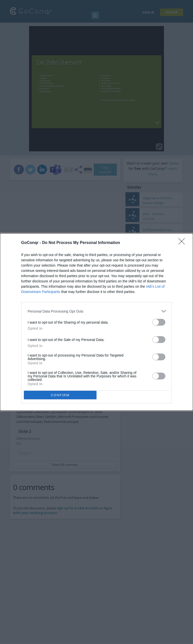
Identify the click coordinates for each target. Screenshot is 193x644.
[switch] (159, 322)
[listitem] (96, 311)
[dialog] (96, 322)
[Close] (183, 243)
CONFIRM (60, 395)
